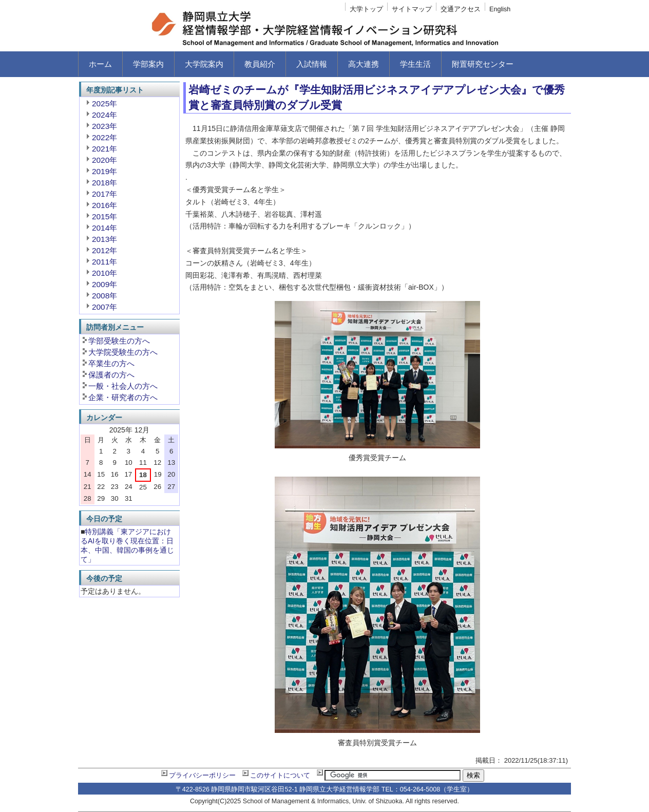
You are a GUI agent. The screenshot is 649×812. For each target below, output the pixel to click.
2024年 (104, 115)
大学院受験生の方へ (123, 352)
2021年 (104, 149)
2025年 (104, 103)
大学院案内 (204, 64)
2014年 (104, 228)
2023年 (104, 126)
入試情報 (312, 64)
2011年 (104, 262)
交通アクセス (461, 9)
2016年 (104, 205)
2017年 (104, 194)
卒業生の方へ (111, 363)
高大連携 (364, 64)
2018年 (104, 183)
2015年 (104, 216)
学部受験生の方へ (119, 341)
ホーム (100, 64)
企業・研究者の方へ (123, 397)
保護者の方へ (111, 375)
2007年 (104, 307)
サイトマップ (412, 9)
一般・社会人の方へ (123, 386)
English (500, 9)
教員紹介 (260, 64)
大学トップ (366, 9)
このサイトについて (280, 776)
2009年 (104, 284)
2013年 (104, 239)
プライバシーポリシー (202, 776)
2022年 (104, 137)
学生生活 (415, 64)
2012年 (104, 250)
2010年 (104, 273)
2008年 (104, 296)
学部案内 (148, 64)
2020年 (104, 160)
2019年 (104, 171)
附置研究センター (483, 64)
